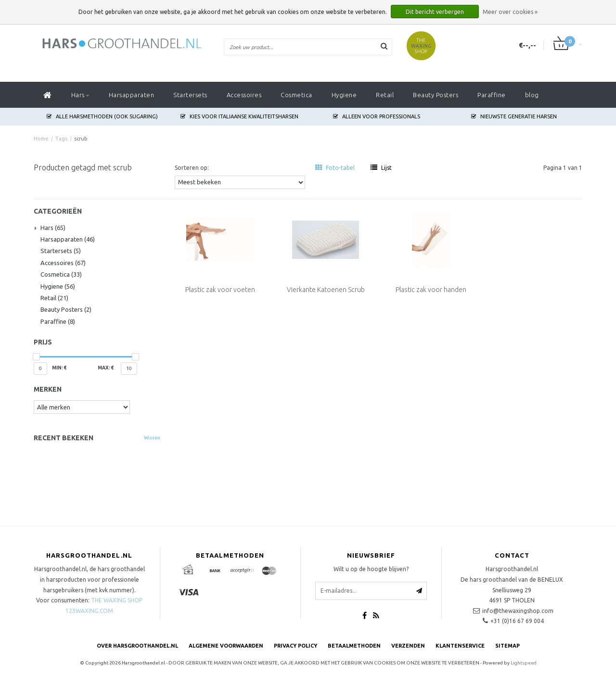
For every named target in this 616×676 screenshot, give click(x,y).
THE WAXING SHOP (117, 600)
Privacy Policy (295, 646)
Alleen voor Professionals (377, 116)
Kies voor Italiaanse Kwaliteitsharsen (239, 116)
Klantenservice (460, 646)
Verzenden (408, 646)
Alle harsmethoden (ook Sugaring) (102, 116)
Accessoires (244, 95)
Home (41, 139)
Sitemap (507, 646)
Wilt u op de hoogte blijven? (371, 569)
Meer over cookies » (510, 12)
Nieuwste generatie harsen (514, 116)
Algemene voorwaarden (226, 646)
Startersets (190, 95)
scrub (81, 139)
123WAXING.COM (89, 611)
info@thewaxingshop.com (518, 611)
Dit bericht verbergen (435, 12)
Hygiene (344, 95)
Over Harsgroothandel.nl (137, 646)
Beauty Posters (436, 95)
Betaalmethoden (354, 646)
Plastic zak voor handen (431, 290)
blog (532, 95)
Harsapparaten (132, 95)
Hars (80, 95)
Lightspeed (524, 663)
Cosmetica (296, 95)
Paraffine (492, 95)
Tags (61, 139)
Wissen (152, 438)
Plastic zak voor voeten (220, 290)
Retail (385, 95)
